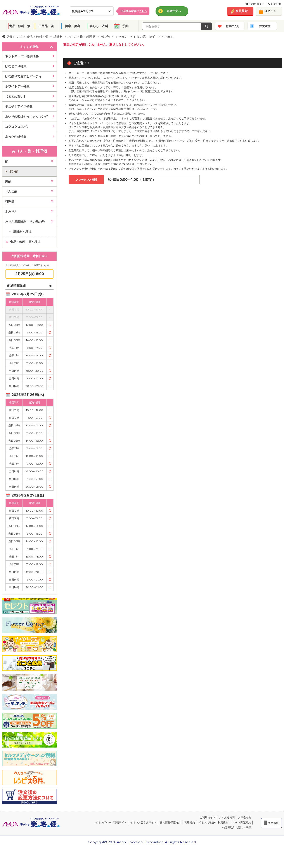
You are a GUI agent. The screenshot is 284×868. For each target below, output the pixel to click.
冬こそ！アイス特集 (19, 106)
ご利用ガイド (255, 4)
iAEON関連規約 (241, 822)
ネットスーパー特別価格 (22, 56)
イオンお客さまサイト (143, 822)
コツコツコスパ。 (17, 127)
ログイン (270, 11)
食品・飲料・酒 (20, 26)
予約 (125, 26)
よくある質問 (227, 817)
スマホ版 (273, 823)
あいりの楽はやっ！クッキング (26, 117)
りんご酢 (11, 192)
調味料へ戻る (23, 232)
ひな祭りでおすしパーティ (23, 76)
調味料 (58, 37)
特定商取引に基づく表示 (237, 827)
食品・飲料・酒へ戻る (25, 242)
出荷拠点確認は (134, 11)
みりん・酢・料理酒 (82, 37)
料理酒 (10, 202)
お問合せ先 (245, 817)
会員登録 (242, 11)
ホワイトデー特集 (17, 86)
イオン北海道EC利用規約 (213, 822)
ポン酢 (105, 37)
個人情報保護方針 (170, 822)
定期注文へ (174, 11)
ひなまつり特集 (16, 66)
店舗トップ (12, 37)
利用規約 (190, 822)
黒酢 (8, 181)
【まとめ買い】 (16, 96)
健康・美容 (73, 26)
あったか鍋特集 (16, 137)
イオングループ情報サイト (111, 822)
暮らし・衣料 (99, 26)
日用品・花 (46, 26)
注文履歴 (265, 26)
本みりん (11, 212)
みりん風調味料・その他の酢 (25, 222)
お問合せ (275, 4)
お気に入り (233, 26)
